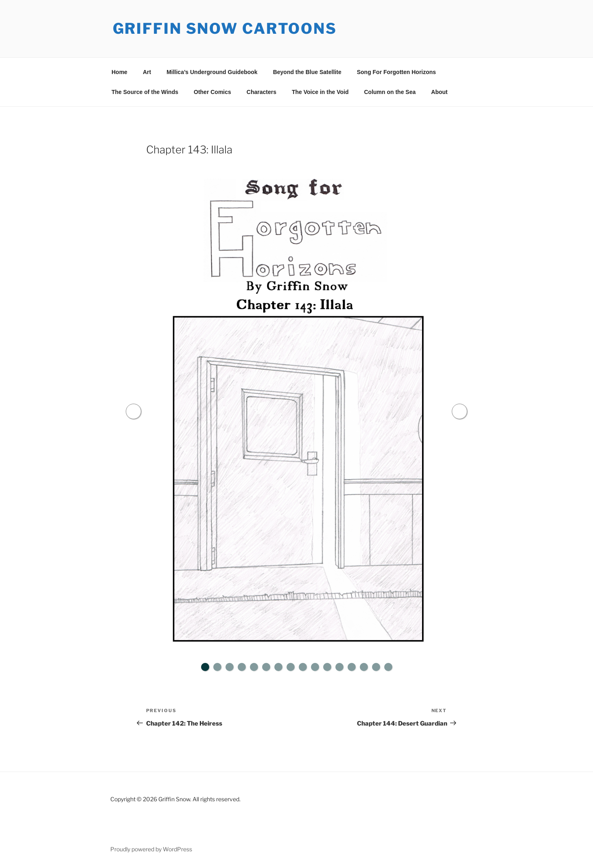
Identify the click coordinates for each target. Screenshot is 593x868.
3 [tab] (230, 667)
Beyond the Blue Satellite (307, 72)
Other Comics (212, 92)
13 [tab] (352, 667)
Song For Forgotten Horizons (396, 72)
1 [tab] (205, 667)
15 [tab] (376, 667)
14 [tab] (364, 667)
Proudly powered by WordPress (151, 849)
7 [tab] (278, 667)
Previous (133, 411)
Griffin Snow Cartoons (225, 28)
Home (119, 72)
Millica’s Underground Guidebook (212, 72)
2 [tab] (217, 667)
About (439, 92)
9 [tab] (303, 667)
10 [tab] (315, 667)
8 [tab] (291, 667)
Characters (261, 92)
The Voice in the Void (320, 92)
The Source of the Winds (145, 92)
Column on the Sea (390, 92)
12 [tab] (339, 667)
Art (147, 72)
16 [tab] (388, 667)
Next (460, 411)
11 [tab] (327, 667)
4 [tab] (242, 667)
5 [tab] (254, 667)
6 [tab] (266, 667)
